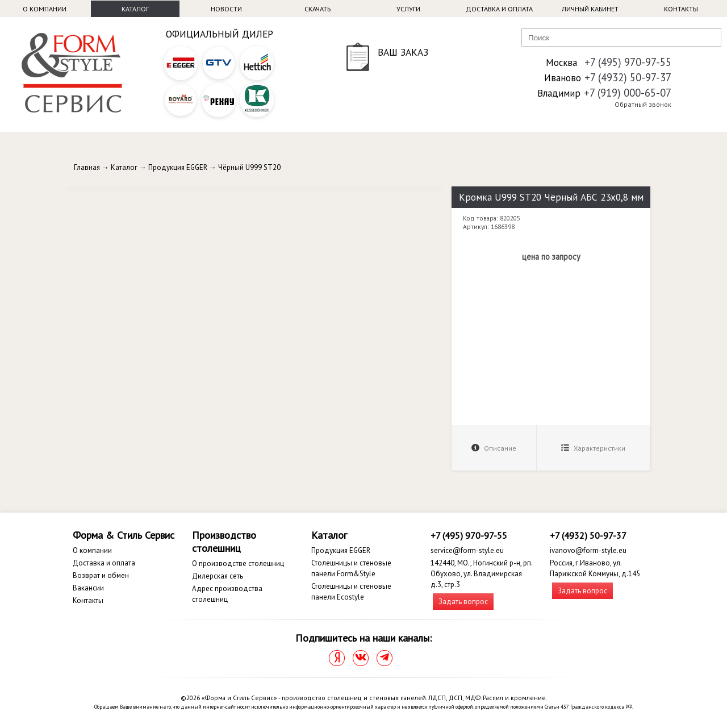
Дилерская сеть (218, 576)
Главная (87, 167)
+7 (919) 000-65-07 (628, 93)
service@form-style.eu (467, 550)
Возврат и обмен (101, 575)
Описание (494, 448)
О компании (45, 9)
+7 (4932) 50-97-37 (628, 77)
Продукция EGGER (178, 167)
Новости (226, 9)
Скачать (317, 9)
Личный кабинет (590, 9)
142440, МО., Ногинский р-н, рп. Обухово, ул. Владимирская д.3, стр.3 (481, 574)
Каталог (135, 9)
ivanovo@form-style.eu (588, 550)
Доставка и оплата (499, 9)
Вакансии (88, 588)
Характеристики (593, 448)
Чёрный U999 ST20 (249, 167)
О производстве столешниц (238, 563)
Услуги (408, 9)
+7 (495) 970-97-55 (628, 62)
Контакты (681, 9)
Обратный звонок (643, 104)
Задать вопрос (463, 602)
